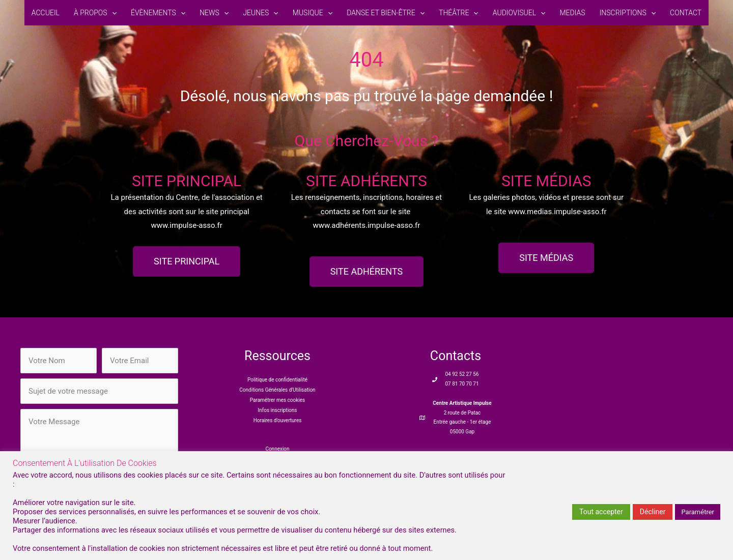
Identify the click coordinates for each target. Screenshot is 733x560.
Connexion (277, 449)
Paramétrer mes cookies (277, 400)
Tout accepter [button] (601, 512)
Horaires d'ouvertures (278, 420)
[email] (140, 361)
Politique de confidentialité (277, 380)
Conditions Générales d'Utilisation (277, 390)
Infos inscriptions (278, 410)
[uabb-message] (99, 442)
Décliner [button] (653, 512)
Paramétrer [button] (698, 512)
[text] (59, 361)
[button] (112, 13)
